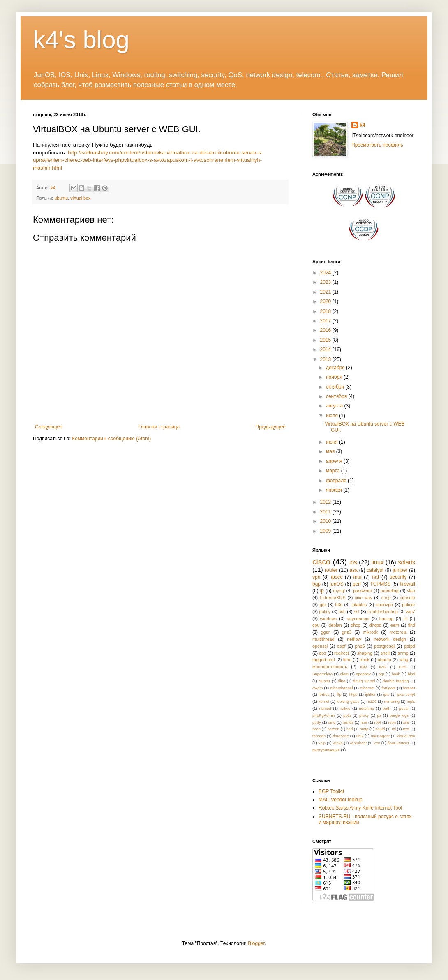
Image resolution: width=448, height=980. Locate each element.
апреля (335, 461)
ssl (357, 612)
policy (325, 612)
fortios (324, 694)
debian (335, 625)
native (345, 708)
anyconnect (358, 619)
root (378, 722)
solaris (406, 562)
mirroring (392, 701)
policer (409, 605)
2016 (326, 330)
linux (378, 562)
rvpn (392, 722)
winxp (338, 743)
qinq (332, 722)
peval (404, 708)
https (353, 694)
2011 (326, 512)
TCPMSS (380, 584)
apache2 (364, 674)
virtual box (80, 198)
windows (329, 619)
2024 (326, 273)
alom (344, 674)
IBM (364, 667)
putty (317, 722)
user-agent (380, 736)
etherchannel (341, 688)
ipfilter (370, 694)
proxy (364, 715)
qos (322, 653)
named (325, 708)
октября (336, 387)
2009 (326, 531)
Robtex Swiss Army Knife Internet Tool (360, 808)
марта (334, 471)
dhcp (355, 625)
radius (348, 722)
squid (380, 729)
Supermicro (322, 674)
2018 (326, 311)
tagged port (324, 660)
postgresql (384, 646)
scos (316, 729)
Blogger (256, 943)
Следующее (49, 427)
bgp (316, 584)
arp (381, 674)
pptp (347, 715)
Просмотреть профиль (377, 145)
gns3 (347, 632)
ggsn (325, 632)
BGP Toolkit (331, 791)
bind (411, 674)
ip (322, 591)
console (408, 598)
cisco (321, 562)
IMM (383, 667)
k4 (362, 125)
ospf (341, 646)
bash (396, 674)
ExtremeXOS (333, 598)
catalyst (375, 570)
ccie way (364, 598)
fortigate (389, 688)
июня (333, 442)
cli (405, 619)
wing (404, 660)
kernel (324, 701)
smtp (364, 729)
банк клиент (398, 743)
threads (319, 736)
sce (406, 722)
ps (379, 715)
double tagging (396, 681)
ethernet (367, 688)
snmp (403, 653)
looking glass (348, 701)
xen (377, 743)
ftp (339, 694)
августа (335, 406)
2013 (326, 359)
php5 (360, 646)
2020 (326, 301)
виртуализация (326, 750)
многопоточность (330, 667)
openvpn (384, 605)
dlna (342, 681)
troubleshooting (383, 612)
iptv (387, 694)
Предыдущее (271, 427)
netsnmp (366, 708)
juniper (400, 570)
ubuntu (61, 198)
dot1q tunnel (364, 681)
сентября (337, 396)
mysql (339, 591)
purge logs (399, 715)
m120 (372, 701)
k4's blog (81, 40)
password (363, 591)
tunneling (390, 591)
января (335, 490)
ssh (342, 612)
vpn (316, 577)
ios (353, 562)
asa (354, 570)
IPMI (403, 667)
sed (350, 729)
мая (331, 451)
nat (376, 577)
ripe (364, 722)
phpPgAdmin (324, 715)
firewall (408, 584)
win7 (411, 612)
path (387, 708)
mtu (357, 577)
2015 (326, 340)
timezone (341, 736)
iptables (359, 605)
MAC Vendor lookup (341, 800)
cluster (324, 681)
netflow (354, 639)
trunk (365, 660)
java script (406, 694)
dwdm (318, 688)
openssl (320, 646)
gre (323, 605)
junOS (336, 584)
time (347, 660)
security (398, 577)
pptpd (410, 646)
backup (387, 619)
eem (395, 625)
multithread (323, 639)
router (331, 570)
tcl (394, 729)
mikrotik (371, 632)
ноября (335, 377)
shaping (365, 653)
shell (385, 653)
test (406, 729)
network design (390, 639)
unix (360, 736)
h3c (339, 605)
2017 (326, 321)
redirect (342, 653)
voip (322, 743)
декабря (336, 368)
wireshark (358, 743)
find (412, 625)
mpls (411, 701)
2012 (326, 502)
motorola (398, 632)
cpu (316, 625)
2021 (326, 292)
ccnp (386, 598)
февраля (337, 481)
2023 (326, 282)
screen (334, 729)
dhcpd (375, 625)
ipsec (337, 577)
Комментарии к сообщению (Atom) (111, 439)
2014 (326, 350)
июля (333, 416)
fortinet (409, 688)
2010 (326, 521)
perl (357, 584)
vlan (411, 591)
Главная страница (159, 427)
